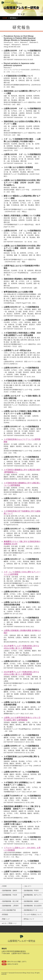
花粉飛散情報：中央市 (10, 895)
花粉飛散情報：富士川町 (10, 901)
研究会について (29, 919)
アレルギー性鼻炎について (33, 914)
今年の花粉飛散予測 (9, 910)
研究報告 (5, 914)
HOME (5, 18)
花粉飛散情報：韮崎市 (10, 891)
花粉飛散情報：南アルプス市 (32, 896)
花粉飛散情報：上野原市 (10, 906)
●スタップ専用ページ (9, 923)
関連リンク (6, 919)
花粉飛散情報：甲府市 (31, 891)
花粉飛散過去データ (30, 910)
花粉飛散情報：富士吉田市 (33, 906)
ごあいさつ (27, 886)
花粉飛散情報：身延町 (31, 901)
